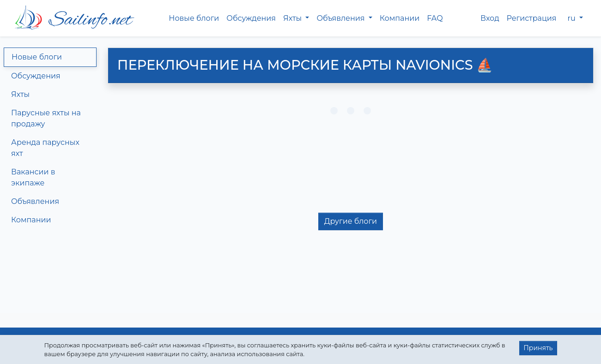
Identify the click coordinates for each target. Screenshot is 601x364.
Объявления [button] (341, 18)
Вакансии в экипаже (33, 177)
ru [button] (573, 18)
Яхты (20, 94)
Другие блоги (351, 221)
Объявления (35, 201)
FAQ (435, 18)
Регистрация (532, 18)
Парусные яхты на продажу (46, 118)
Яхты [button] (293, 18)
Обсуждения (251, 18)
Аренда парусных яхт (45, 148)
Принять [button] (538, 348)
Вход (490, 18)
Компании (400, 18)
